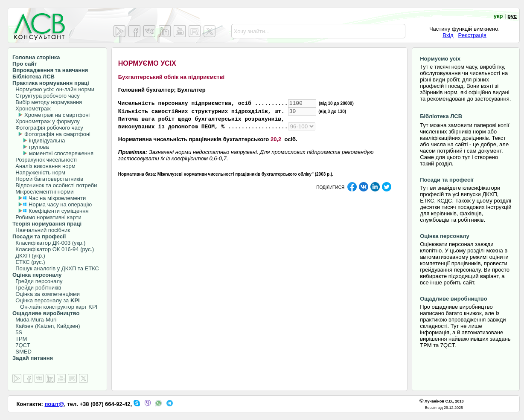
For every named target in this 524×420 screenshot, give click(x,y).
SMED (22, 352)
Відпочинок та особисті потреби (55, 185)
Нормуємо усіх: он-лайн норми (53, 89)
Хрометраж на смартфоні (57, 115)
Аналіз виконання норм (44, 166)
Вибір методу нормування (47, 102)
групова (39, 147)
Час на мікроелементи (57, 198)
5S (17, 332)
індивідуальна (47, 140)
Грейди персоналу (38, 281)
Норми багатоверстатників (48, 179)
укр (498, 16)
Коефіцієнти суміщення (58, 211)
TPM (20, 339)
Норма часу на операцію (59, 204)
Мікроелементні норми (43, 192)
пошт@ (55, 404)
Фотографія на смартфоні (57, 134)
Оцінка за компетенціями (46, 294)
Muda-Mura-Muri (34, 320)
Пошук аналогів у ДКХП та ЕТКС (56, 268)
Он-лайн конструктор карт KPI (55, 307)
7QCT (21, 345)
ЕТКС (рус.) (29, 262)
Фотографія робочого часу (48, 128)
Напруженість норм (39, 172)
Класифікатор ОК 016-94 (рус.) (53, 249)
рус (512, 16)
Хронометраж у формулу (46, 121)
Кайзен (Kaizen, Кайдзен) (46, 326)
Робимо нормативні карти (47, 217)
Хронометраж (32, 109)
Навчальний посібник (41, 230)
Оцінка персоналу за (46, 300)
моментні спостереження (61, 153)
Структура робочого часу (46, 96)
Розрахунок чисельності (45, 160)
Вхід (448, 35)
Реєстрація (472, 35)
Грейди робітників (37, 288)
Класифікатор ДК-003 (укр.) (49, 243)
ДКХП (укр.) (29, 256)
